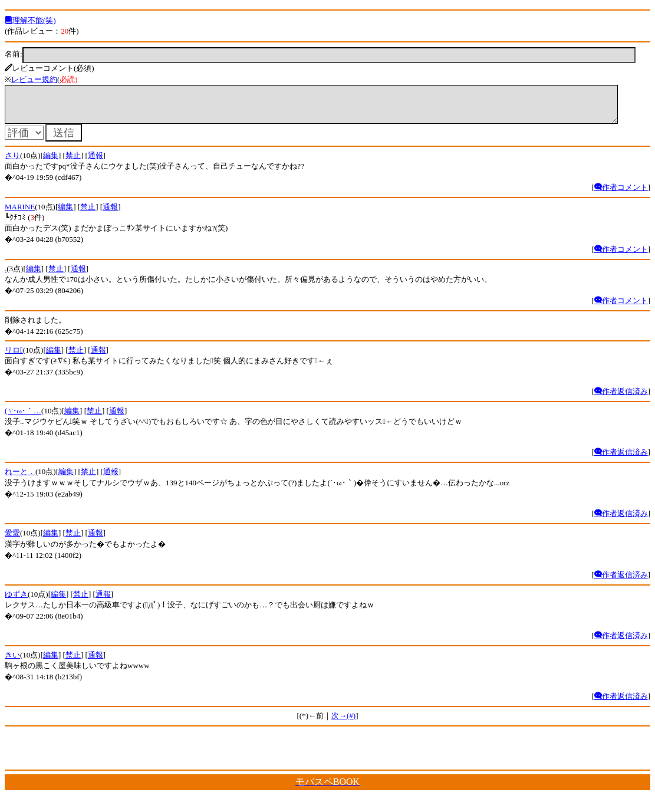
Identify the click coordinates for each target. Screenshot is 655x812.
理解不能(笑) (30, 20)
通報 (96, 162)
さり (12, 162)
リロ (14, 357)
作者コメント (621, 194)
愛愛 (12, 540)
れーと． (20, 479)
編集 (51, 162)
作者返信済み (621, 398)
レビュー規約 (34, 79)
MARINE (20, 214)
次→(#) (343, 723)
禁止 (73, 162)
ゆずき (16, 601)
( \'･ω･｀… (23, 418)
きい (12, 662)
